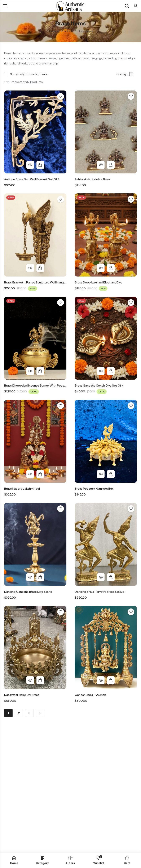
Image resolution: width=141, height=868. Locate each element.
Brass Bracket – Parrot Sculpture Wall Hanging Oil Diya (41, 282)
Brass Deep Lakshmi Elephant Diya (99, 282)
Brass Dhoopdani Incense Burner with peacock (37, 385)
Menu (5, 6)
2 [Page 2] (19, 713)
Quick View (30, 165)
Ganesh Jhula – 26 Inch (90, 695)
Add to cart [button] (40, 165)
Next (40, 713)
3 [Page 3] (29, 713)
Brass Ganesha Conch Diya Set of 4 (99, 385)
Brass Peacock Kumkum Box (94, 489)
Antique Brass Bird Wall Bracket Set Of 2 (32, 179)
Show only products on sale (29, 74)
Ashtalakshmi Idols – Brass (93, 179)
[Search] (127, 6)
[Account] (136, 6)
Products (67, 31)
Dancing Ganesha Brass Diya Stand (28, 592)
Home (52, 31)
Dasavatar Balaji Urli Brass (22, 695)
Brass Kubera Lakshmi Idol (22, 489)
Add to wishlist (61, 96)
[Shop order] (127, 75)
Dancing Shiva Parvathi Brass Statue (100, 592)
